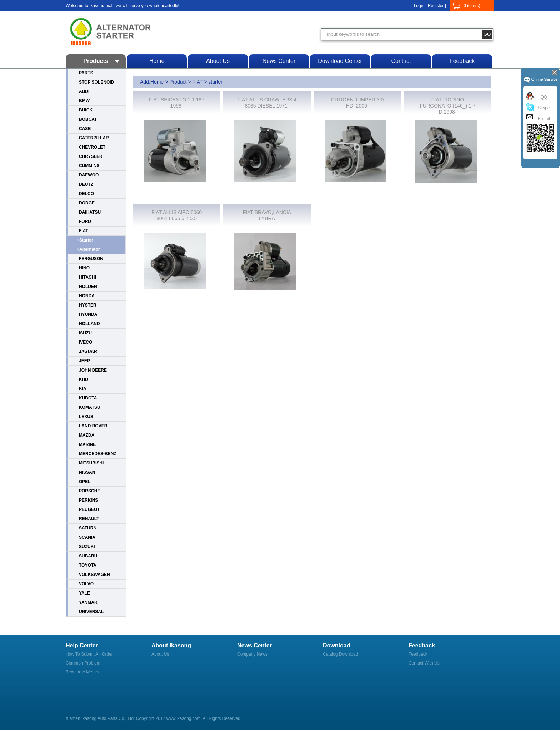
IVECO (86, 342)
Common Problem (83, 663)
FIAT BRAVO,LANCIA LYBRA (267, 215)
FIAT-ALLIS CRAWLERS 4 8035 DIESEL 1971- (267, 103)
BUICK (86, 110)
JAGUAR (88, 352)
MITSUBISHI (91, 463)
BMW (84, 101)
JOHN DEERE (93, 370)
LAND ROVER (93, 426)
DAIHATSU (90, 212)
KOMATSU (90, 407)
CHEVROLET (92, 147)
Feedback (462, 61)
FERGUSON (91, 259)
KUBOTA (88, 398)
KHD (84, 379)
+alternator (88, 249)
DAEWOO (89, 175)
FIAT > (200, 82)
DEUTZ (86, 184)
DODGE (87, 203)
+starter (85, 240)
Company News (252, 654)
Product (178, 82)
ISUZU (85, 333)
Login (419, 6)
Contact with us (424, 663)
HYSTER (88, 305)
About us (218, 61)
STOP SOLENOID (96, 82)
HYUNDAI (89, 314)
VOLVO (86, 584)
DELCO (86, 194)
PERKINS (88, 500)
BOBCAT (88, 119)
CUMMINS (89, 166)
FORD (85, 222)
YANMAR (88, 602)
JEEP (84, 361)
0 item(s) (472, 6)
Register (436, 6)
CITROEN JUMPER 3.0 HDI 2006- (357, 103)
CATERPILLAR (94, 138)
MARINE (87, 444)
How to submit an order (89, 654)
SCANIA (87, 537)
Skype (542, 108)
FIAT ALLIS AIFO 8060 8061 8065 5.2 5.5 (177, 215)
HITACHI (87, 277)
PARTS (86, 73)
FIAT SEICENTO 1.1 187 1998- (177, 103)
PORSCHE (89, 491)
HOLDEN (88, 287)
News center (279, 61)
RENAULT (89, 519)
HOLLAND (89, 324)
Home (157, 61)
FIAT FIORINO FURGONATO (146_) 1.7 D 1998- (448, 106)
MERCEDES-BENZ (98, 454)
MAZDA (87, 435)
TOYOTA (88, 565)
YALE (84, 593)
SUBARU (88, 556)
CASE (85, 129)
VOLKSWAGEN (94, 575)
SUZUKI (87, 547)
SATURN (88, 528)
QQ (543, 97)
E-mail (543, 119)
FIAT (84, 231)
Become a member (84, 672)
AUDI (84, 91)
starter (215, 82)
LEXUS (86, 417)
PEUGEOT (89, 509)
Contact (401, 61)
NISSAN (87, 472)
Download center (340, 61)
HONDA (87, 296)
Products (96, 61)
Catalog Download (340, 654)
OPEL (85, 482)
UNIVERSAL (91, 612)
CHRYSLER (91, 156)
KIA (83, 389)
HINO (84, 268)
